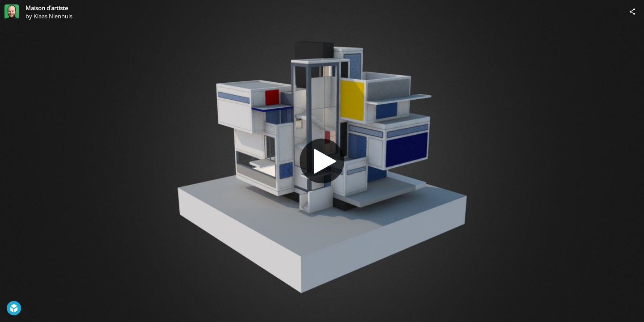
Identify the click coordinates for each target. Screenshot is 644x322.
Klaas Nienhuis (53, 16)
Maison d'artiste (47, 8)
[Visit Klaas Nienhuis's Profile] (12, 12)
